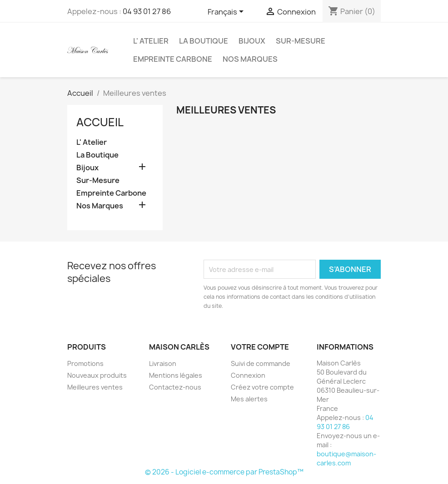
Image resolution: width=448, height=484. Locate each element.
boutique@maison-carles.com (346, 458)
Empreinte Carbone (173, 59)
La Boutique (204, 41)
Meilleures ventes (95, 387)
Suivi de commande (261, 363)
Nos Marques (250, 59)
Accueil (100, 122)
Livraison (163, 363)
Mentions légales (176, 375)
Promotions (85, 363)
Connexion (248, 375)
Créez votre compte (262, 387)
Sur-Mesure (301, 41)
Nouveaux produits (97, 375)
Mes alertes (249, 399)
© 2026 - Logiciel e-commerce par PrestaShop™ (224, 472)
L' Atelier (151, 41)
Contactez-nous (175, 387)
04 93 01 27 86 (147, 11)
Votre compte (260, 347)
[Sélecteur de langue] (227, 12)
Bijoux (252, 41)
